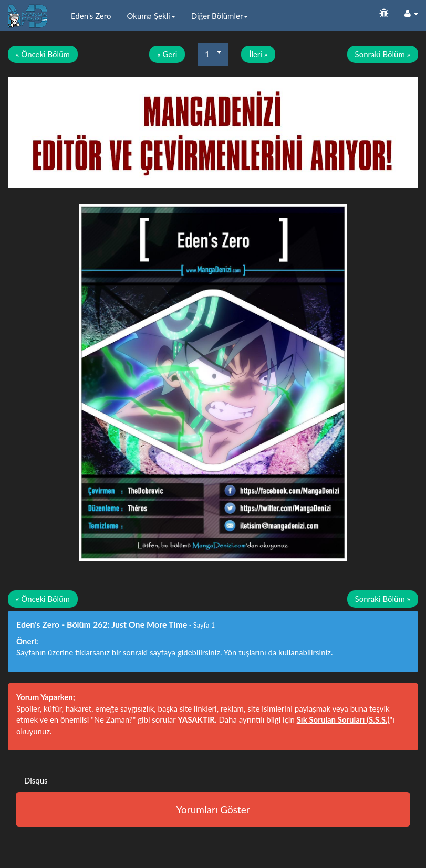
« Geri (167, 54)
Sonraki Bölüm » (383, 54)
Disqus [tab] (36, 780)
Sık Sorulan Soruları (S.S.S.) (343, 719)
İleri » (258, 54)
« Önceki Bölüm (43, 54)
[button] (411, 13)
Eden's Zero (91, 16)
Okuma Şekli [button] (151, 16)
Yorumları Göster (213, 809)
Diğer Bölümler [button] (220, 16)
